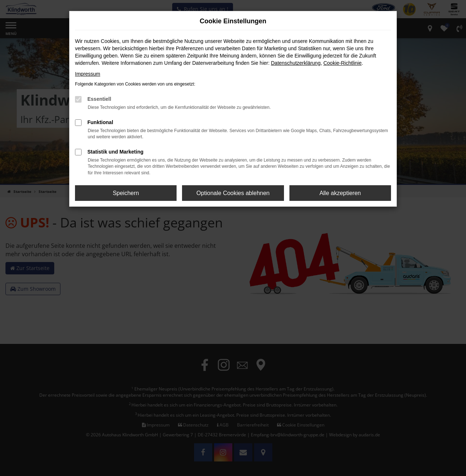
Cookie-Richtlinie (342, 63)
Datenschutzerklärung (296, 63)
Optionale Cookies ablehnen (233, 193)
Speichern (126, 193)
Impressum (88, 74)
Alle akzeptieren (340, 193)
